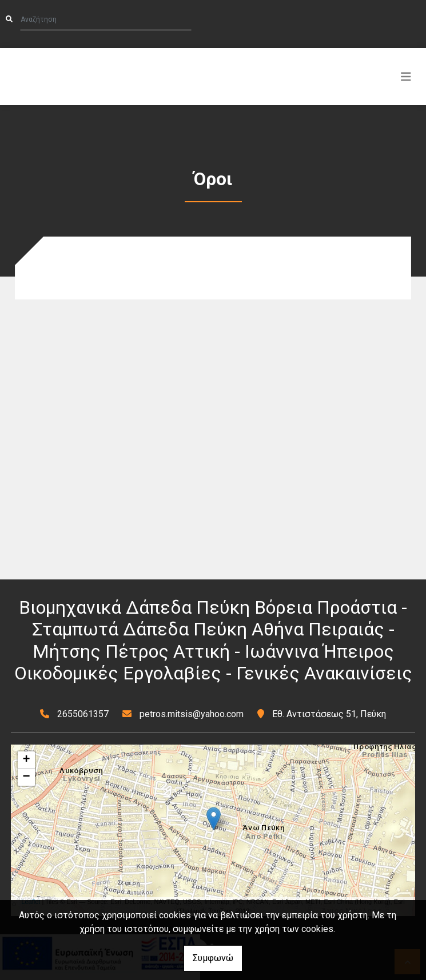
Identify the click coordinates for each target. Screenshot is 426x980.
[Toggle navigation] (406, 77)
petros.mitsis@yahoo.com (192, 714)
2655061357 (83, 714)
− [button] (27, 777)
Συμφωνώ (213, 958)
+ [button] (27, 760)
